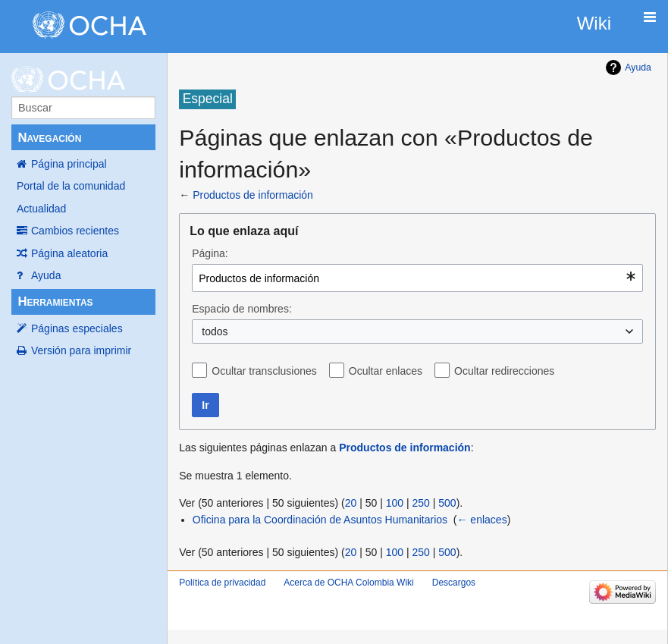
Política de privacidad (222, 583)
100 (395, 503)
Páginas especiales (77, 328)
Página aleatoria (69, 253)
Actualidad (41, 209)
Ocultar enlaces (386, 371)
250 (420, 503)
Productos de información (253, 195)
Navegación (49, 138)
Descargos (454, 583)
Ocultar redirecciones (504, 371)
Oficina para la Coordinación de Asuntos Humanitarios (320, 520)
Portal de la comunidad (71, 186)
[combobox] (417, 278)
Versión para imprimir (81, 350)
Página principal (69, 164)
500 (447, 503)
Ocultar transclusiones (264, 371)
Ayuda (46, 275)
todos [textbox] (215, 331)
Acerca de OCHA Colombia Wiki (348, 583)
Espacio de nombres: (242, 309)
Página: (210, 253)
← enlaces (481, 520)
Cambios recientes (75, 231)
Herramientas (55, 302)
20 (351, 503)
